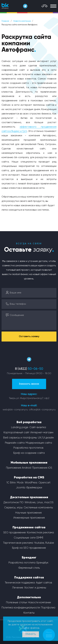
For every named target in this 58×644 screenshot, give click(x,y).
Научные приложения (28, 513)
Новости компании (22, 21)
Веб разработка (29, 422)
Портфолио (48, 608)
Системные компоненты (38, 508)
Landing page (20, 427)
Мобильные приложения (29, 463)
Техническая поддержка (20, 583)
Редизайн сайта (15, 443)
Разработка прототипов (28, 448)
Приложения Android (19, 468)
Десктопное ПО (14, 503)
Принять (31, 634)
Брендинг (29, 558)
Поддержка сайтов (29, 578)
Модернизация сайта (39, 443)
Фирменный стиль (29, 568)
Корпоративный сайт (16, 433)
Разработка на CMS (29, 478)
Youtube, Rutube (44, 543)
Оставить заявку (29, 337)
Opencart (44, 483)
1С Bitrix (11, 483)
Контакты (29, 613)
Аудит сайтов (44, 583)
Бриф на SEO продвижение (29, 548)
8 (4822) (29, 369)
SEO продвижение (15, 533)
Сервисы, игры (13, 508)
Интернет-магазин (42, 433)
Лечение (18, 588)
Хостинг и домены (35, 588)
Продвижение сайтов (29, 528)
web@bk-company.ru (15, 410)
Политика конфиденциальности (21, 608)
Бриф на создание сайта (29, 453)
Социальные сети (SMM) (28, 538)
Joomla (21, 488)
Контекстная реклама (40, 533)
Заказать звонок (29, 384)
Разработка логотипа (22, 563)
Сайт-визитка (38, 427)
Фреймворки (34, 488)
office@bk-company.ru (42, 410)
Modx (20, 483)
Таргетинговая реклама (18, 543)
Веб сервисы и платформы (20, 438)
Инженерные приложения (29, 518)
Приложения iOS (42, 468)
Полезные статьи (16, 603)
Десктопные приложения (29, 497)
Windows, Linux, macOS (39, 503)
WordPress (31, 483)
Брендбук (42, 563)
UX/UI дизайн (46, 438)
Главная (5, 21)
